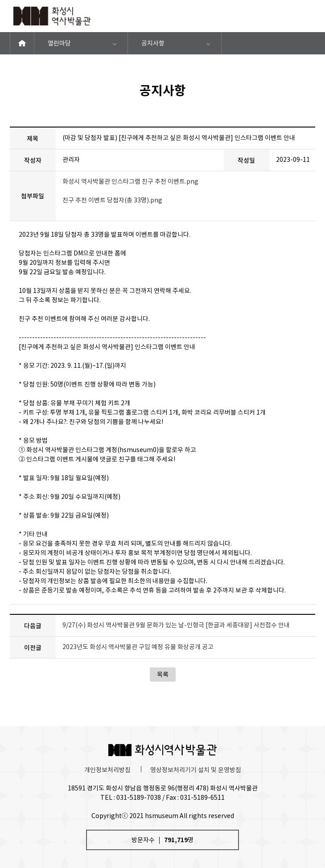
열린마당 (59, 43)
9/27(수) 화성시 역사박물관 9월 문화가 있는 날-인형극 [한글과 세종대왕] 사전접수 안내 (176, 625)
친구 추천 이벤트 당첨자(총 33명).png (112, 200)
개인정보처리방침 (107, 770)
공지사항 (153, 43)
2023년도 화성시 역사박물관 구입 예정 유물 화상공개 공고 (138, 647)
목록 (163, 675)
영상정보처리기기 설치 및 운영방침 (196, 770)
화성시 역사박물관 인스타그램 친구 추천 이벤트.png (130, 181)
